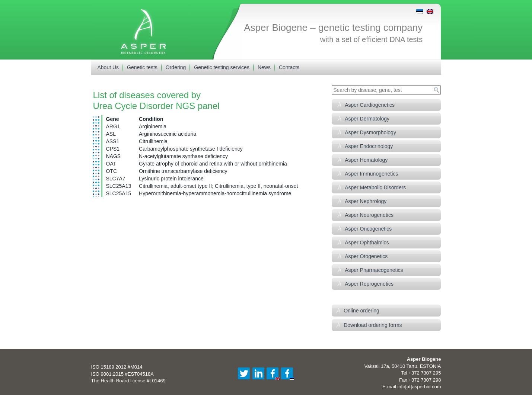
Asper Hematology (366, 160)
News (264, 67)
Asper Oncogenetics (368, 229)
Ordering (176, 67)
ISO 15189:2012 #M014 (117, 367)
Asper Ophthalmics (367, 243)
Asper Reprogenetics (369, 284)
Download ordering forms (373, 325)
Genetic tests (142, 67)
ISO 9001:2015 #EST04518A (122, 374)
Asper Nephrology (366, 201)
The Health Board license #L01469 (128, 381)
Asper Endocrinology (369, 146)
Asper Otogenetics (366, 256)
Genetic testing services (222, 67)
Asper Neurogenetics (369, 215)
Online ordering (361, 311)
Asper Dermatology (367, 119)
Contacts (289, 67)
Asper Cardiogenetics (370, 105)
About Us (108, 67)
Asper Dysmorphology (370, 132)
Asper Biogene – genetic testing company (333, 28)
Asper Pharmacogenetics (374, 270)
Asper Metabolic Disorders (375, 187)
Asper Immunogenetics (371, 174)
